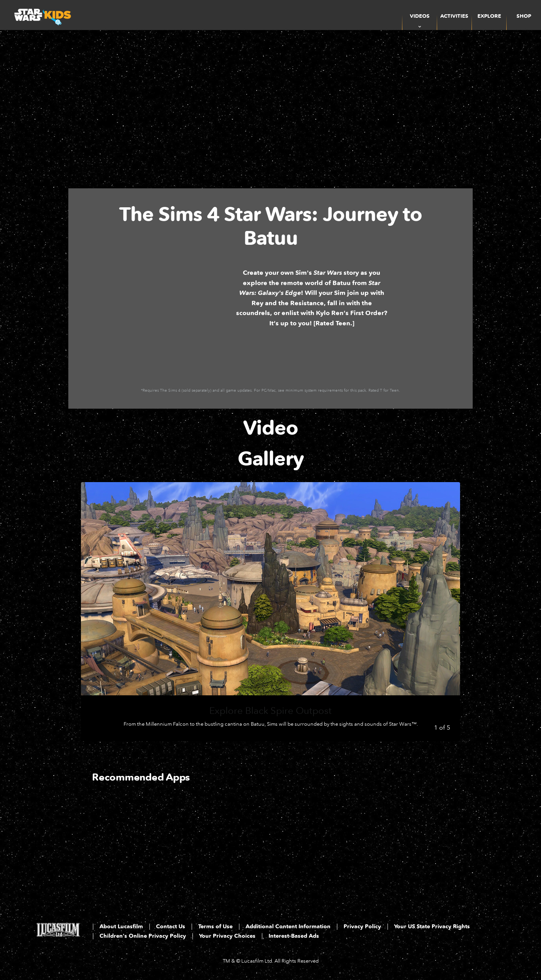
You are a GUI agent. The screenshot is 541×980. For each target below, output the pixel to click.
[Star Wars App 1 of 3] (133, 842)
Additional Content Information (288, 926)
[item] (420, 15)
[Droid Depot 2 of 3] (224, 842)
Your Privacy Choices (227, 936)
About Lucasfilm (121, 926)
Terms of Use (215, 926)
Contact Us (171, 926)
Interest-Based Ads (294, 936)
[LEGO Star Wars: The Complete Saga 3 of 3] (316, 842)
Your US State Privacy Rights (432, 926)
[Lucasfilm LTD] (58, 932)
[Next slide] (448, 612)
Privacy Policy (362, 926)
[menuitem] (454, 15)
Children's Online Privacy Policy (143, 936)
